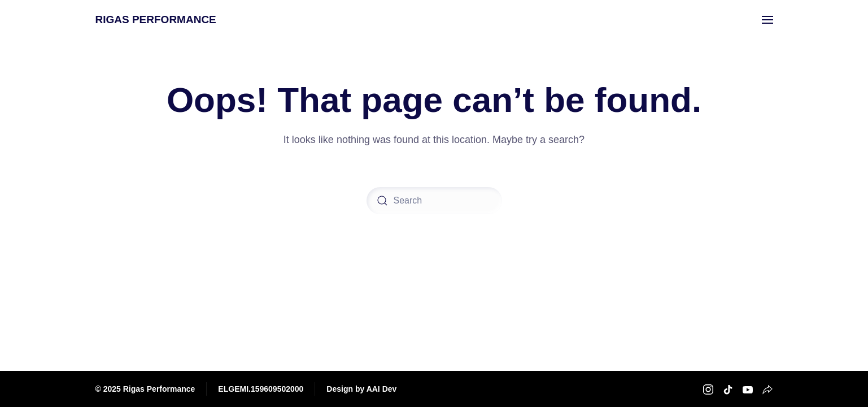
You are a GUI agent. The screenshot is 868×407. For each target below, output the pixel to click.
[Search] (434, 201)
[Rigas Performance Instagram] (708, 389)
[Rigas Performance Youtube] (748, 389)
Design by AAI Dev (361, 389)
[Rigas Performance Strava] (767, 389)
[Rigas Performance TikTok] (728, 389)
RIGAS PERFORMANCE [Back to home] (156, 20)
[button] (767, 20)
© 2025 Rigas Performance (145, 389)
